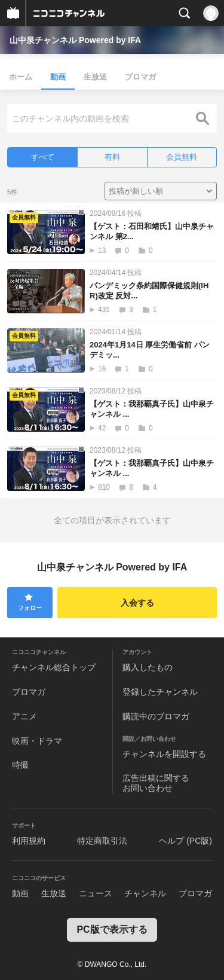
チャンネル (145, 893)
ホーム (21, 77)
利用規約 (29, 841)
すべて (43, 157)
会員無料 (182, 157)
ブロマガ (140, 77)
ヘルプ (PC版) (185, 841)
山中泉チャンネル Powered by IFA (75, 40)
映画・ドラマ (37, 741)
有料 (112, 157)
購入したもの (148, 667)
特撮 (20, 765)
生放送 (95, 77)
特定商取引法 (102, 841)
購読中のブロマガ (156, 716)
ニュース (96, 893)
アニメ (24, 716)
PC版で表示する (112, 929)
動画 (58, 77)
